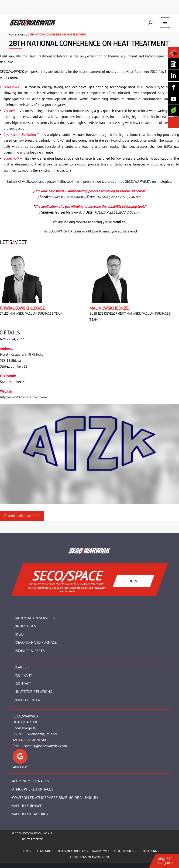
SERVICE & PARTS (30, 651)
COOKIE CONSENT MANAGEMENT (90, 857)
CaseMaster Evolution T (21, 135)
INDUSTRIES (26, 626)
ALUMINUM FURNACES (31, 781)
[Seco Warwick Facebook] (173, 87)
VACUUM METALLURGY (30, 814)
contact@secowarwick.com (45, 746)
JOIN (134, 581)
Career (22, 667)
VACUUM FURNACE (27, 806)
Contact (24, 683)
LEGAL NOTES (45, 851)
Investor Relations (34, 692)
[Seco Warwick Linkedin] (173, 76)
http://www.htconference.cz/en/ (24, 397)
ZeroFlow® (12, 87)
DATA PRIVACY (101, 851)
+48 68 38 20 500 (33, 740)
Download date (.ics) (22, 516)
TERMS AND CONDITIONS (73, 851)
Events (22, 35)
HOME (12, 35)
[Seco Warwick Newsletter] (173, 64)
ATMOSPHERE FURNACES (33, 789)
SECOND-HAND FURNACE (36, 642)
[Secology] (173, 111)
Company (24, 675)
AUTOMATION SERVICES (35, 618)
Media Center (28, 700)
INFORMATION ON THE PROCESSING (135, 851)
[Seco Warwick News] (173, 52)
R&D (20, 634)
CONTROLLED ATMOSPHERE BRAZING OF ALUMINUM (55, 798)
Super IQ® (11, 158)
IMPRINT (28, 851)
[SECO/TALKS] (173, 99)
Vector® (10, 111)
